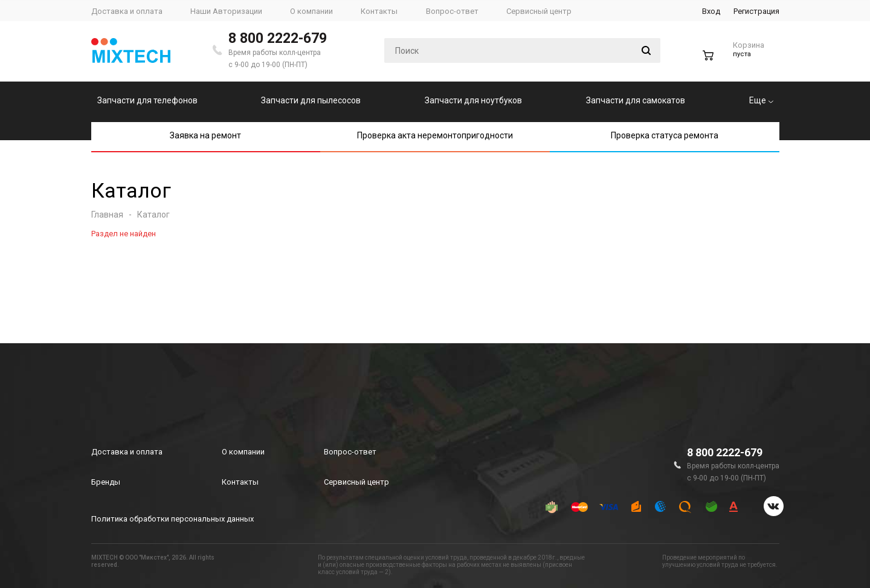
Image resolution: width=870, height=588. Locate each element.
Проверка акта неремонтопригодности (435, 135)
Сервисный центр (356, 482)
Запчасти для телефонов (147, 100)
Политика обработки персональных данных (172, 519)
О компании (243, 452)
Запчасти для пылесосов (311, 100)
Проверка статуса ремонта (665, 135)
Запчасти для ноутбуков (473, 100)
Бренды (106, 482)
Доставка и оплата (127, 452)
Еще (761, 100)
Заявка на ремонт (205, 135)
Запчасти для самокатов (636, 100)
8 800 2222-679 (278, 38)
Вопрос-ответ (350, 452)
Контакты (240, 482)
